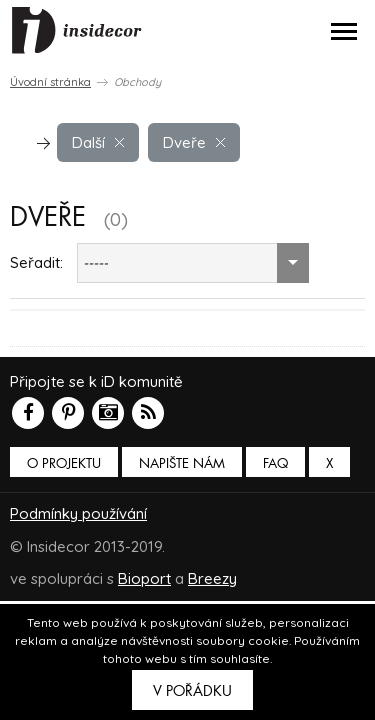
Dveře (194, 142)
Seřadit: (36, 262)
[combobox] (193, 263)
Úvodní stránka (50, 82)
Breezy (212, 578)
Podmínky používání (78, 513)
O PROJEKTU (64, 463)
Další (98, 142)
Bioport (144, 578)
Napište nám (182, 463)
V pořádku (192, 691)
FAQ (275, 463)
